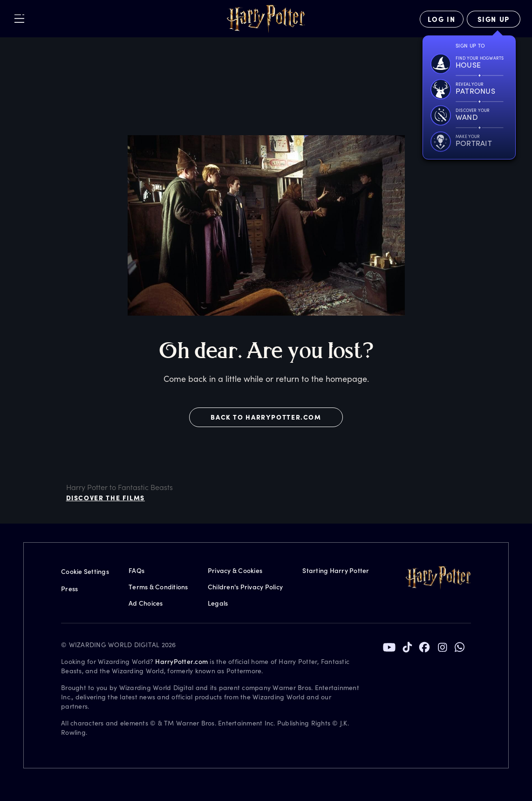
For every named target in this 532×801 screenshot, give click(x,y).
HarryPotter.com (181, 661)
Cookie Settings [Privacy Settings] (85, 571)
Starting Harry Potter (336, 570)
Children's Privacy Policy (245, 587)
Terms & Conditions (158, 587)
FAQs (136, 570)
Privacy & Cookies (235, 570)
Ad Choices (146, 603)
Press (69, 589)
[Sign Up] (494, 19)
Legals (218, 603)
